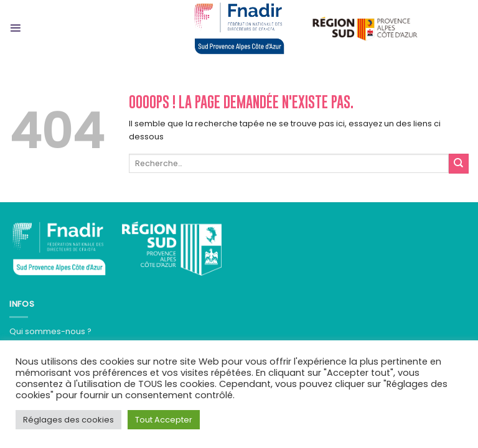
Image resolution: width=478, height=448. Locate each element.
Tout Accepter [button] (164, 420)
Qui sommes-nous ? (50, 331)
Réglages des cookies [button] (68, 420)
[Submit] (459, 164)
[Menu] (15, 28)
